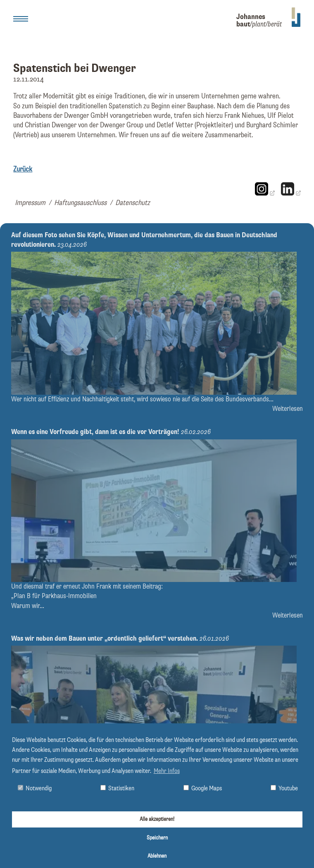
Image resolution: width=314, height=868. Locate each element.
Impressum (30, 203)
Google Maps (203, 788)
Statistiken (117, 788)
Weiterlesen (288, 409)
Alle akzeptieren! (157, 819)
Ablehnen (157, 856)
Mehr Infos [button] (167, 771)
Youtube (284, 788)
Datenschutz (133, 203)
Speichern (157, 838)
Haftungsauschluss (80, 203)
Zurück (23, 169)
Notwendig (35, 788)
